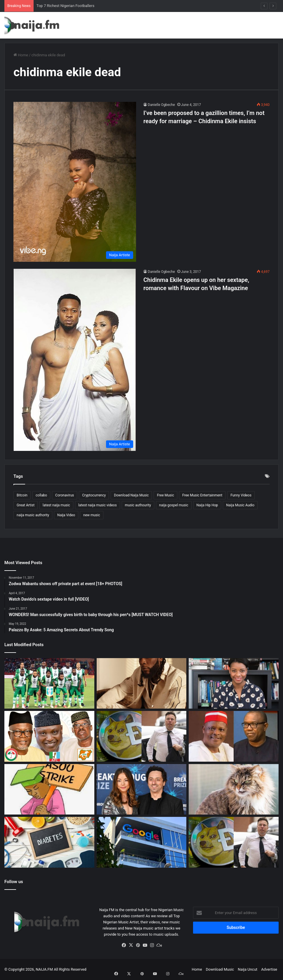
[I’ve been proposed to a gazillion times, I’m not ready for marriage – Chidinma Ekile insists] (75, 182)
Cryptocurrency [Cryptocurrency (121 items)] (94, 495)
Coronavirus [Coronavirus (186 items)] (65, 495)
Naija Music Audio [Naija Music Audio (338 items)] (240, 505)
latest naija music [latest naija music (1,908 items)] (56, 505)
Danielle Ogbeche (161, 105)
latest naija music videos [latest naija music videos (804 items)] (98, 505)
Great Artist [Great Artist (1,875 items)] (26, 505)
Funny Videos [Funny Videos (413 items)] (241, 495)
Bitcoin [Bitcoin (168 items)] (22, 495)
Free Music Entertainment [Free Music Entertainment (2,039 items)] (202, 495)
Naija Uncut (248, 969)
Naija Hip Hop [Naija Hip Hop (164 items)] (207, 505)
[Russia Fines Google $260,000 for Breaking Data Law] (142, 842)
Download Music (220, 969)
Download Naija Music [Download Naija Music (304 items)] (131, 495)
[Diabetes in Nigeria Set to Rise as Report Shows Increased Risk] (49, 842)
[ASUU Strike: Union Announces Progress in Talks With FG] (49, 789)
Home (21, 55)
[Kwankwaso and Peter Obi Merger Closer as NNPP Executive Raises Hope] (234, 736)
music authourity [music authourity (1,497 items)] (138, 505)
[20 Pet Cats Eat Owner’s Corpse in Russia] (234, 789)
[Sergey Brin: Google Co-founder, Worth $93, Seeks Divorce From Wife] (142, 789)
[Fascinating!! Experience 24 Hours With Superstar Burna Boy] (142, 683)
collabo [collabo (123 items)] (41, 495)
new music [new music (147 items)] (92, 515)
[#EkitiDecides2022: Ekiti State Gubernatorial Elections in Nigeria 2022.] (49, 736)
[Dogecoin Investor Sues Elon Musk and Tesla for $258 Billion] (234, 842)
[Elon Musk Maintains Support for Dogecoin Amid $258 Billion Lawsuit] (142, 736)
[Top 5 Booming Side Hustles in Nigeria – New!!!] (234, 683)
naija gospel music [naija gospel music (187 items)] (174, 505)
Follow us (14, 882)
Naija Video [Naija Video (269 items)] (66, 515)
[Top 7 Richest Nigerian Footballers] (49, 683)
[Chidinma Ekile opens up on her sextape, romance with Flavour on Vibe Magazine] (75, 360)
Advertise (269, 969)
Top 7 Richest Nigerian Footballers (65, 6)
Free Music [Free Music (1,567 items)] (165, 495)
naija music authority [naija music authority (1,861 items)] (33, 515)
